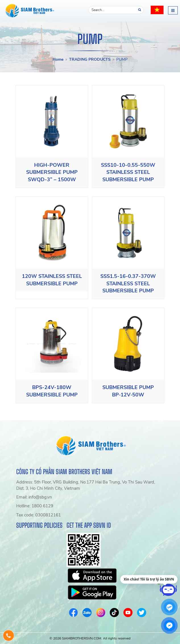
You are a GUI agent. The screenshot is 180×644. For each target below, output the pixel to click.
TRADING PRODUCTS (90, 59)
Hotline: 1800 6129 (35, 506)
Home (58, 59)
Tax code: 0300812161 (39, 515)
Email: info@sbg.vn (34, 497)
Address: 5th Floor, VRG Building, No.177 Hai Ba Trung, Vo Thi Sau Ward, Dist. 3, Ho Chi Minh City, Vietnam (86, 485)
